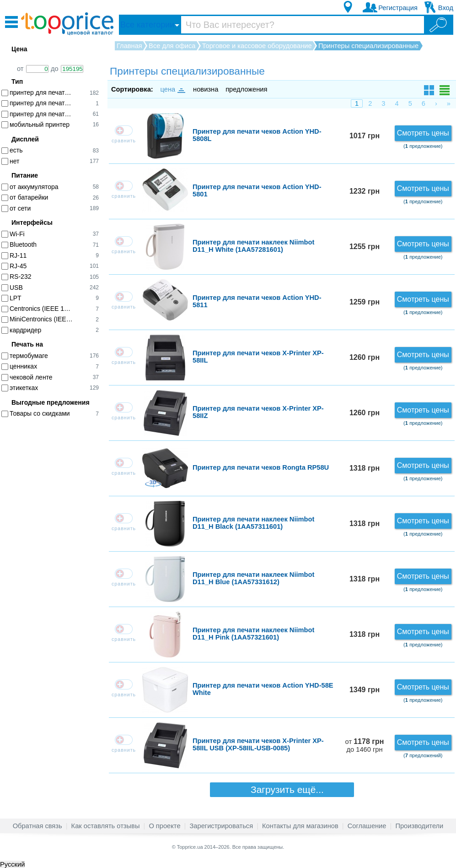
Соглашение (367, 826)
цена (172, 89)
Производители (419, 826)
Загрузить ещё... (282, 789)
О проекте (164, 826)
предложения (246, 89)
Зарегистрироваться (221, 826)
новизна (206, 89)
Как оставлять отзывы (106, 826)
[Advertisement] (55, 566)
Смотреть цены (423, 133)
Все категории (147, 25)
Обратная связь (38, 826)
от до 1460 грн (365, 746)
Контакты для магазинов (300, 826)
